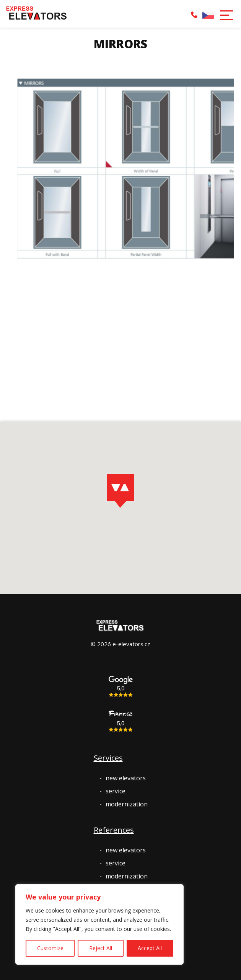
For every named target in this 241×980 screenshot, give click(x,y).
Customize (50, 948)
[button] (226, 15)
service (116, 791)
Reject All (101, 948)
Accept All (150, 948)
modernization (127, 804)
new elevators (126, 778)
